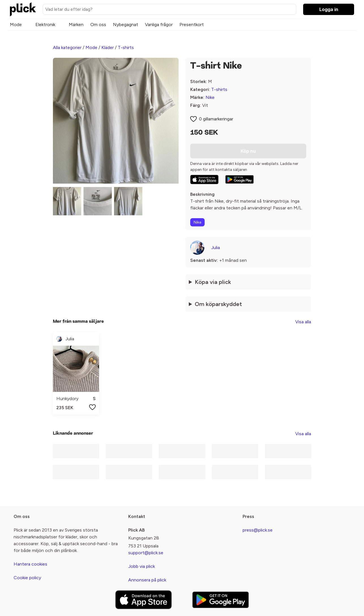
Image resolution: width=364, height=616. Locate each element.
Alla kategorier (67, 47)
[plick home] (23, 9)
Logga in (329, 9)
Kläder (108, 47)
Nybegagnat (126, 25)
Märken (76, 25)
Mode (16, 25)
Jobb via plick (142, 566)
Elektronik (45, 25)
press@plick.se (258, 530)
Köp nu (248, 151)
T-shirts (126, 47)
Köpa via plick (213, 282)
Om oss (98, 25)
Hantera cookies (30, 564)
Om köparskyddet (218, 304)
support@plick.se (146, 553)
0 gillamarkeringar (216, 119)
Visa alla (303, 322)
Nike (210, 97)
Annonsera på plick (147, 580)
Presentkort (192, 25)
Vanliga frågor (159, 25)
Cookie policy (27, 578)
